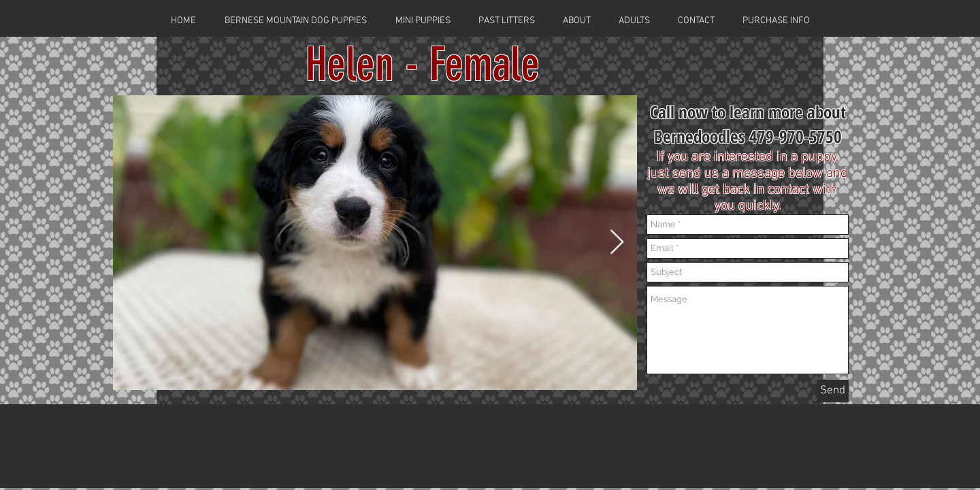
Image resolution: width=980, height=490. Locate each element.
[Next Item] (617, 243)
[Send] (833, 391)
